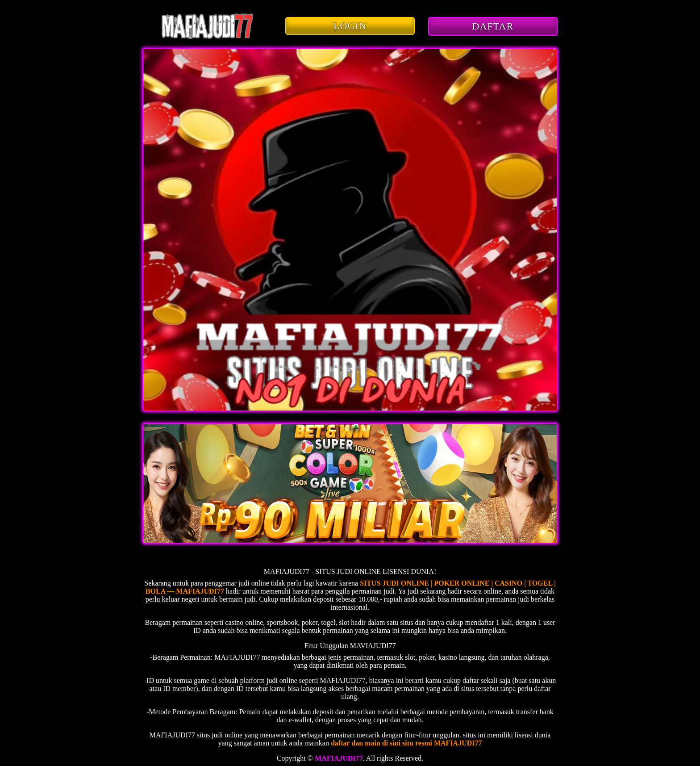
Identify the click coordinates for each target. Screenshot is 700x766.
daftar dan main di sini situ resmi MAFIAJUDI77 (406, 743)
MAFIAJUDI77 (339, 758)
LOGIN (350, 26)
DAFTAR (493, 26)
